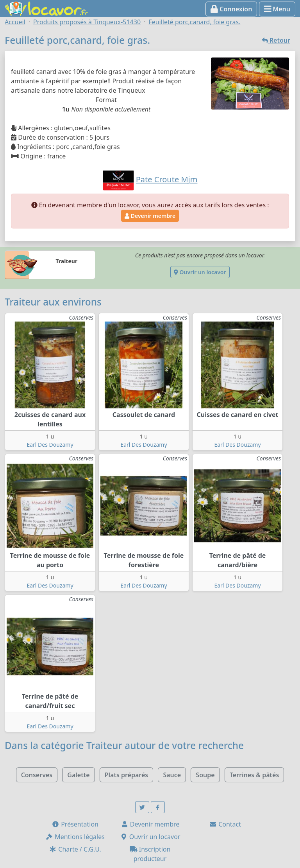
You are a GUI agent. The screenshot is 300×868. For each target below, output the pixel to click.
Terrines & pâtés (254, 775)
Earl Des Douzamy (50, 445)
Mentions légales (75, 837)
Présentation (75, 824)
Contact (225, 824)
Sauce (172, 775)
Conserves (37, 775)
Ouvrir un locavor (200, 272)
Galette (78, 775)
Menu (277, 9)
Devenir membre (150, 216)
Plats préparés (127, 775)
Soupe (205, 775)
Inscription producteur (150, 854)
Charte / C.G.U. (75, 849)
